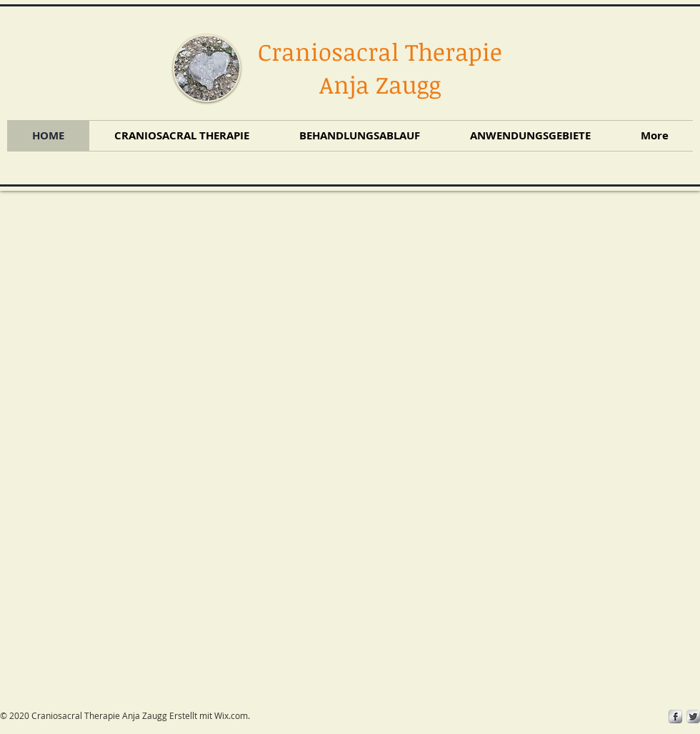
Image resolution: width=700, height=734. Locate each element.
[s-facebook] (675, 716)
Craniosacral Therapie (380, 52)
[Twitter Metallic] (693, 716)
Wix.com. (232, 715)
